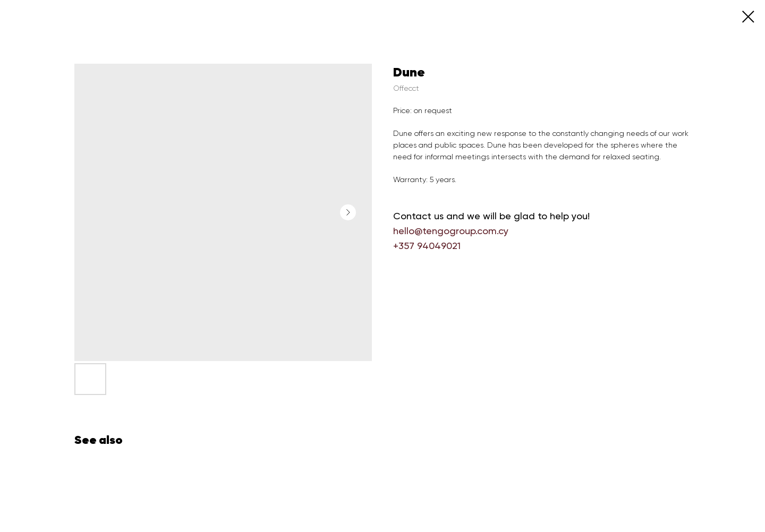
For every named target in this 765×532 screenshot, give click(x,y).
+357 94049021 (427, 246)
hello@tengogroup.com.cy (451, 231)
